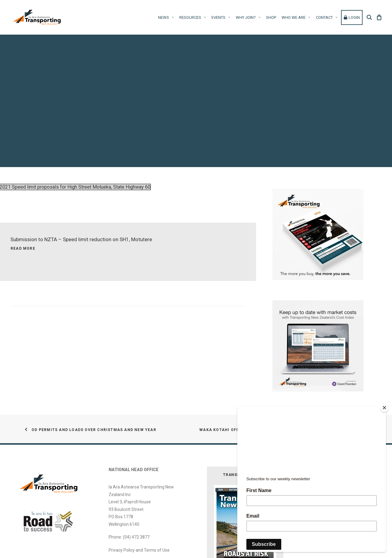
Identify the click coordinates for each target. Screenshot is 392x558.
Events (221, 17)
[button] (370, 17)
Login (352, 17)
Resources (193, 17)
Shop (271, 17)
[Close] (384, 408)
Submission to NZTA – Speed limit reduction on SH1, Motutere (81, 223)
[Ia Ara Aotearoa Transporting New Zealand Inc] (37, 17)
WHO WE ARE (296, 17)
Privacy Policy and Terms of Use (139, 533)
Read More (23, 232)
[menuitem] (166, 17)
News (166, 17)
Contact (327, 17)
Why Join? (248, 17)
